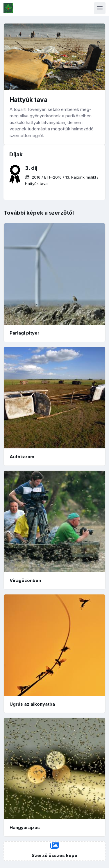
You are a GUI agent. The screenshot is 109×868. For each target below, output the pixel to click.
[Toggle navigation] (100, 8)
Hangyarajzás (25, 827)
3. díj (31, 168)
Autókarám (22, 457)
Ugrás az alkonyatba (32, 704)
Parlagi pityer (25, 333)
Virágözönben (25, 580)
